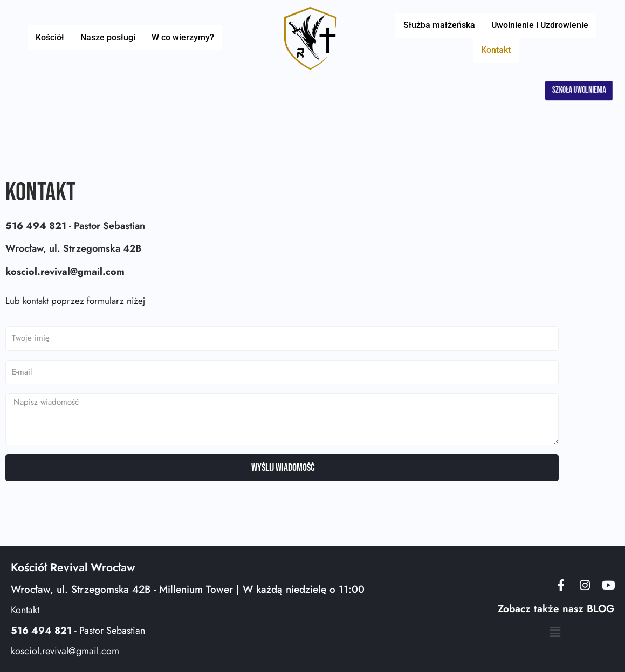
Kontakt (591, 37)
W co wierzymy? (177, 37)
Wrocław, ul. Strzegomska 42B (73, 248)
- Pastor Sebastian (75, 226)
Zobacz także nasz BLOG (556, 609)
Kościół (55, 37)
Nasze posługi (108, 37)
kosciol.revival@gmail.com (65, 651)
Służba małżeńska (421, 37)
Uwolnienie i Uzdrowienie (517, 37)
